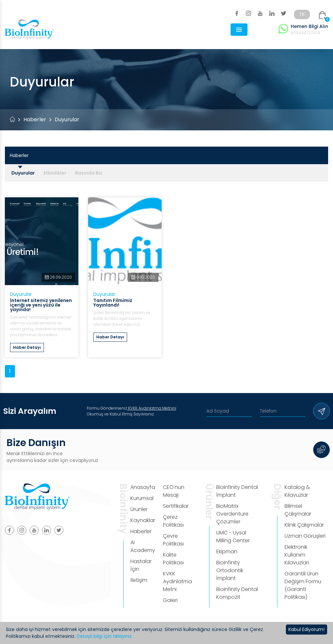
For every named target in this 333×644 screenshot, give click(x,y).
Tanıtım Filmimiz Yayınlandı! (113, 303)
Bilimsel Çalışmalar (298, 510)
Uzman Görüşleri (305, 536)
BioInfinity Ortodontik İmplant (230, 570)
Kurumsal (142, 498)
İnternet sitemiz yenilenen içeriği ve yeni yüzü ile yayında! (41, 305)
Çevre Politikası (173, 540)
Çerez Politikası (173, 521)
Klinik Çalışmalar (304, 525)
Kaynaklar (143, 520)
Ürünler (139, 509)
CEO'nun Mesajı (174, 491)
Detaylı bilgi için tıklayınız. (105, 636)
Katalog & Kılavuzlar (297, 491)
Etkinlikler (55, 173)
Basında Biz (89, 173)
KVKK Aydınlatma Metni (177, 581)
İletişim (139, 580)
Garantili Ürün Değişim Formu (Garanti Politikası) (303, 585)
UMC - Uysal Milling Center (233, 537)
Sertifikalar (176, 506)
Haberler (35, 119)
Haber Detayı (27, 347)
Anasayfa (143, 487)
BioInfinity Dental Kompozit (237, 593)
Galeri (170, 600)
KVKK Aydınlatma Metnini (152, 408)
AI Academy (143, 546)
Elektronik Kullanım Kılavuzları (297, 555)
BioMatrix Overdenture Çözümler (232, 514)
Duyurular (23, 173)
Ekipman (227, 552)
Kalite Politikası (173, 559)
